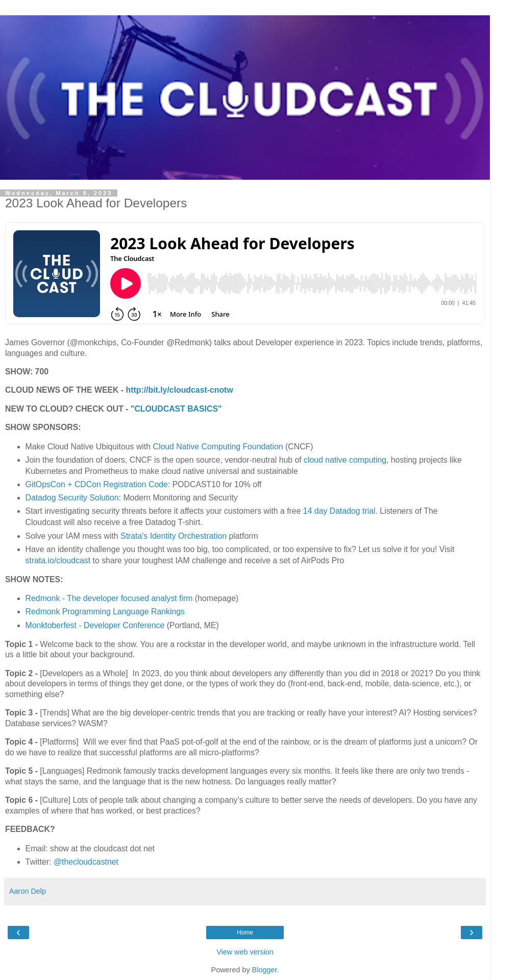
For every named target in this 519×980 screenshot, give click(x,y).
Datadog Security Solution (72, 498)
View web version (245, 952)
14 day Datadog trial (338, 511)
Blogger (265, 970)
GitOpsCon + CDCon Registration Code (97, 484)
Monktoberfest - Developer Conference (95, 625)
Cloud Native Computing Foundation (218, 447)
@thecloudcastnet (86, 862)
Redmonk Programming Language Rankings (105, 612)
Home (245, 933)
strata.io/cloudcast (58, 560)
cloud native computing (345, 460)
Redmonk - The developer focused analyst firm (109, 598)
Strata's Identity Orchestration (172, 536)
